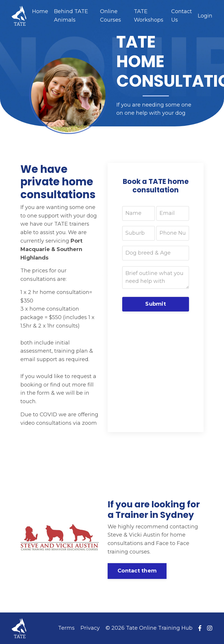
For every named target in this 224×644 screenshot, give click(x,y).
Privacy (90, 628)
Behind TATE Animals (71, 16)
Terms (66, 628)
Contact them (137, 571)
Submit (156, 304)
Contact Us (182, 16)
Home (40, 11)
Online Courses (111, 16)
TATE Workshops (149, 16)
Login (205, 16)
